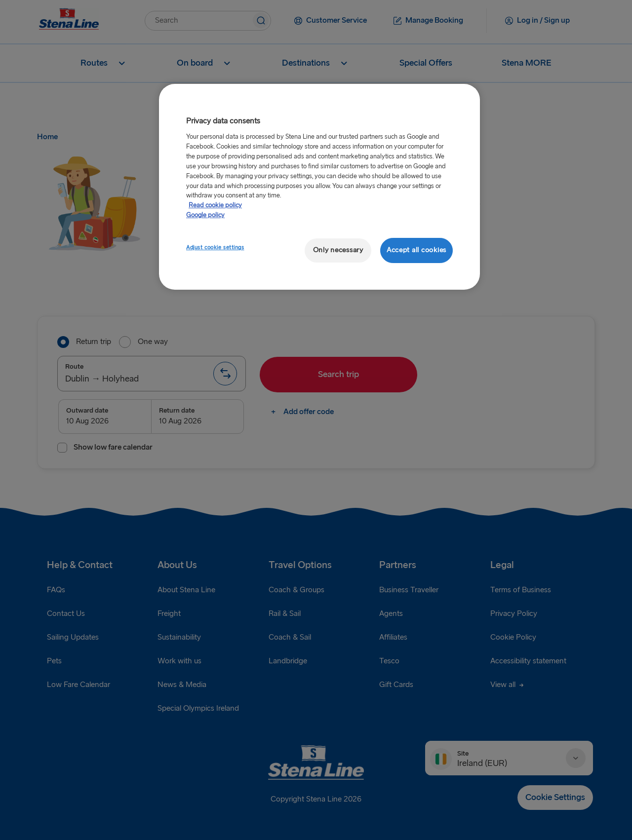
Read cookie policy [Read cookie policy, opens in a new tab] (215, 205)
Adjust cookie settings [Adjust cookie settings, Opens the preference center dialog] (215, 248)
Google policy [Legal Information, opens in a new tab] (205, 215)
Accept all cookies (416, 250)
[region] (319, 187)
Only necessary (338, 250)
